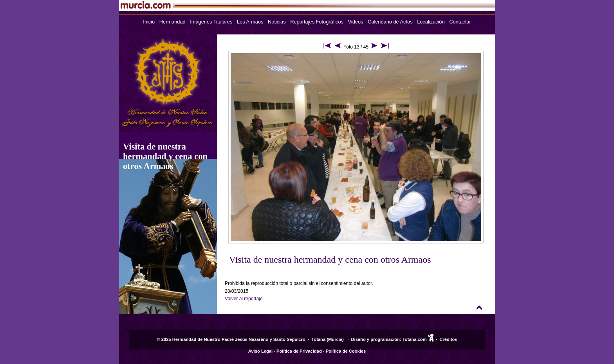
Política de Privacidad (299, 351)
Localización (431, 22)
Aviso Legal (260, 351)
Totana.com (415, 339)
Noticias (277, 22)
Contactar (460, 22)
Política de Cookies (346, 351)
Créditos (448, 339)
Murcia (335, 339)
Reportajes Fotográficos (317, 22)
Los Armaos (250, 22)
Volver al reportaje (244, 299)
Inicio (149, 22)
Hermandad (172, 22)
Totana (318, 339)
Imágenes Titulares (211, 22)
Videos (356, 22)
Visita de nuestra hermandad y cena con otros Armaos (165, 156)
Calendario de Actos (390, 22)
